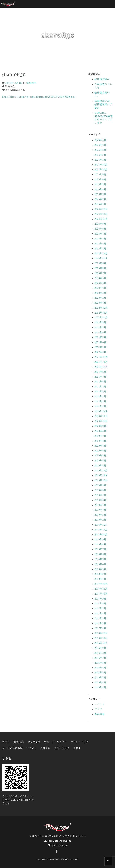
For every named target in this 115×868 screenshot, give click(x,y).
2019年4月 (100, 510)
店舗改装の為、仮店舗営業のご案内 (103, 104)
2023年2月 (100, 298)
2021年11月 (101, 362)
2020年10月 (101, 421)
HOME (6, 742)
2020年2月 (100, 461)
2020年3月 (100, 456)
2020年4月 (100, 451)
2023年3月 (100, 293)
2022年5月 (100, 337)
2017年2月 (100, 623)
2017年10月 (101, 594)
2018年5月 (100, 559)
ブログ (98, 709)
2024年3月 (100, 239)
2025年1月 (100, 204)
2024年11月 (101, 214)
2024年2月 (100, 244)
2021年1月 (100, 406)
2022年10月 (101, 317)
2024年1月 (100, 248)
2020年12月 (101, 411)
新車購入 (19, 742)
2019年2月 (100, 520)
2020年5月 (100, 446)
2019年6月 (100, 500)
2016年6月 (100, 663)
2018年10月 (101, 535)
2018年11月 (101, 530)
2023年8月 (100, 268)
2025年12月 (101, 165)
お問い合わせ (62, 748)
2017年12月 (101, 584)
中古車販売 (34, 742)
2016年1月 (100, 687)
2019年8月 (100, 490)
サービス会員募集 (12, 748)
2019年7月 (100, 495)
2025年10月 (101, 170)
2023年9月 (100, 263)
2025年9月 (100, 174)
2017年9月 (100, 599)
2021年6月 (100, 382)
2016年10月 (101, 643)
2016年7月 (100, 658)
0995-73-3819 (59, 845)
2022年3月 (100, 347)
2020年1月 (100, 465)
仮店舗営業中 (102, 79)
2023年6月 (100, 278)
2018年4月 (100, 564)
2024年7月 (100, 234)
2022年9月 (100, 322)
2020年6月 (100, 441)
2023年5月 (100, 283)
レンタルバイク (80, 742)
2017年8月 (100, 603)
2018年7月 (100, 549)
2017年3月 (100, 618)
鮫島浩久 (32, 83)
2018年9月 (100, 539)
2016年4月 (100, 673)
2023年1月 (100, 303)
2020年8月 (100, 431)
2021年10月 (101, 367)
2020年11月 (101, 416)
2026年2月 (100, 155)
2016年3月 (100, 677)
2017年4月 (100, 613)
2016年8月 (100, 653)
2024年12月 (101, 209)
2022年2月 (100, 352)
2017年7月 (100, 608)
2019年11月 (101, 475)
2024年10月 (101, 219)
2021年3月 (100, 396)
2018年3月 (100, 569)
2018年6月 (100, 554)
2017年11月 (101, 589)
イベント (100, 704)
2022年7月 (100, 327)
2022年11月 (101, 313)
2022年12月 (101, 308)
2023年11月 (101, 253)
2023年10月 (101, 258)
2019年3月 (100, 515)
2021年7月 (100, 377)
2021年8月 (100, 372)
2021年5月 (100, 386)
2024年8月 (100, 229)
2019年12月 (101, 470)
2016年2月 (100, 682)
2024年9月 (100, 224)
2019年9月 (100, 485)
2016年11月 (101, 638)
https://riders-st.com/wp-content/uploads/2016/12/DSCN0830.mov (39, 97)
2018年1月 (100, 579)
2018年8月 (100, 544)
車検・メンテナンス (55, 742)
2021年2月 (100, 401)
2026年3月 (100, 150)
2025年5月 (100, 184)
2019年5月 (100, 505)
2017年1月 (100, 628)
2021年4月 (100, 391)
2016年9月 (100, 648)
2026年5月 (100, 140)
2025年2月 (100, 199)
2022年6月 (100, 332)
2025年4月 (100, 189)
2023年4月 (100, 288)
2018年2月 (100, 574)
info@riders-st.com (59, 841)
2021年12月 (101, 357)
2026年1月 (100, 160)
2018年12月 (101, 525)
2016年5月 (100, 668)
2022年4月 (100, 342)
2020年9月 (100, 426)
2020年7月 (100, 436)
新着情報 (100, 714)
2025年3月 (100, 194)
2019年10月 (101, 480)
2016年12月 (101, 633)
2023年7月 (100, 273)
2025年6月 (100, 179)
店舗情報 (45, 748)
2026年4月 (100, 145)
